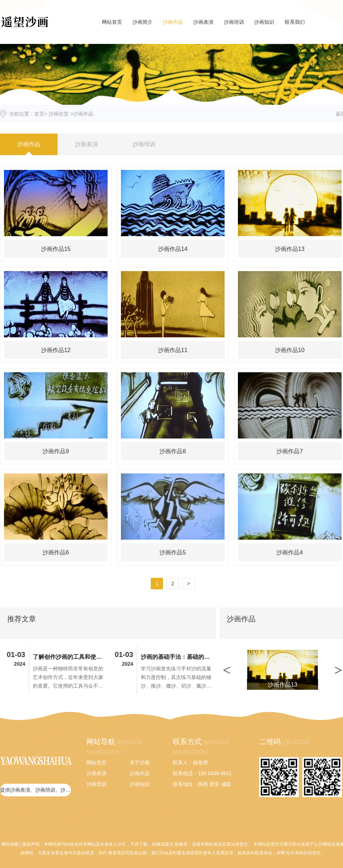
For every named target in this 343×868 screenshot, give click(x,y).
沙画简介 (143, 22)
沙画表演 (203, 22)
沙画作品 (173, 22)
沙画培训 (234, 22)
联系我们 (295, 22)
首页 (39, 114)
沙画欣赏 (59, 114)
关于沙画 (140, 763)
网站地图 (10, 844)
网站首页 (112, 22)
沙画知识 (264, 22)
